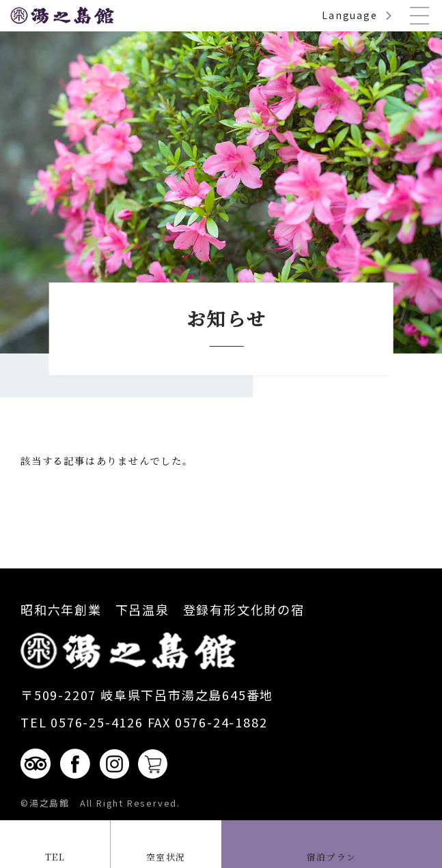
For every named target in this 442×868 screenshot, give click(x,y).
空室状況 (166, 855)
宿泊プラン (331, 855)
